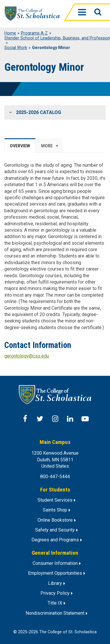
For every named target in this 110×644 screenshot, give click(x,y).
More (47, 146)
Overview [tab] (20, 146)
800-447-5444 (55, 477)
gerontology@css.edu (27, 356)
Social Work (16, 48)
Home (10, 33)
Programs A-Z (34, 33)
